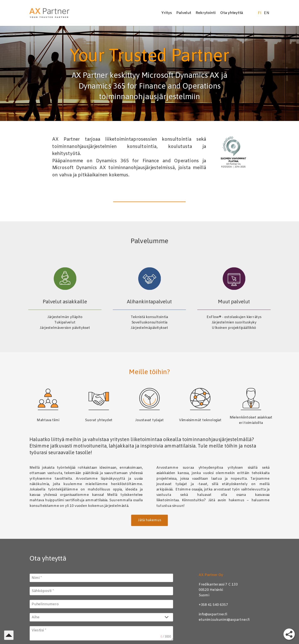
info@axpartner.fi (213, 614)
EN (267, 13)
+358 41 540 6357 (213, 605)
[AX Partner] (54, 13)
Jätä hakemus (149, 520)
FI (260, 13)
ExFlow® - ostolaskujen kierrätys (234, 317)
